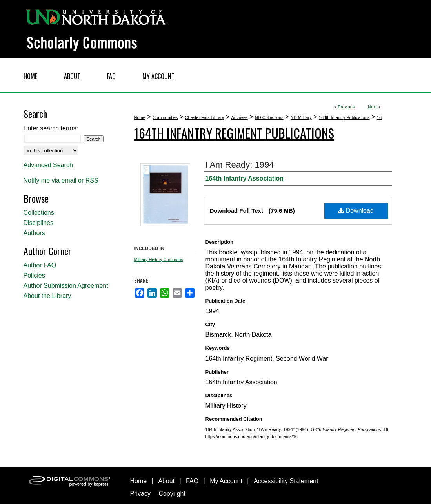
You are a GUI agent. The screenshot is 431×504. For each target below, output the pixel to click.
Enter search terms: (51, 128)
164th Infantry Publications (344, 117)
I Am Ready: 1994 (240, 165)
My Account (226, 481)
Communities (165, 117)
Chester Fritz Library (205, 117)
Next (372, 107)
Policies (34, 275)
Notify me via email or (61, 181)
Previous (346, 107)
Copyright (172, 494)
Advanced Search (48, 165)
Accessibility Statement (286, 481)
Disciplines (38, 223)
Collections (39, 213)
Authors (34, 233)
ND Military (301, 117)
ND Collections (269, 117)
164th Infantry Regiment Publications (234, 133)
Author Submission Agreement (66, 286)
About (166, 481)
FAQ (192, 481)
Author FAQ (40, 265)
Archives (239, 117)
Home (140, 117)
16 (379, 117)
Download (356, 211)
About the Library (47, 296)
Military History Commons (159, 259)
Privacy (140, 494)
